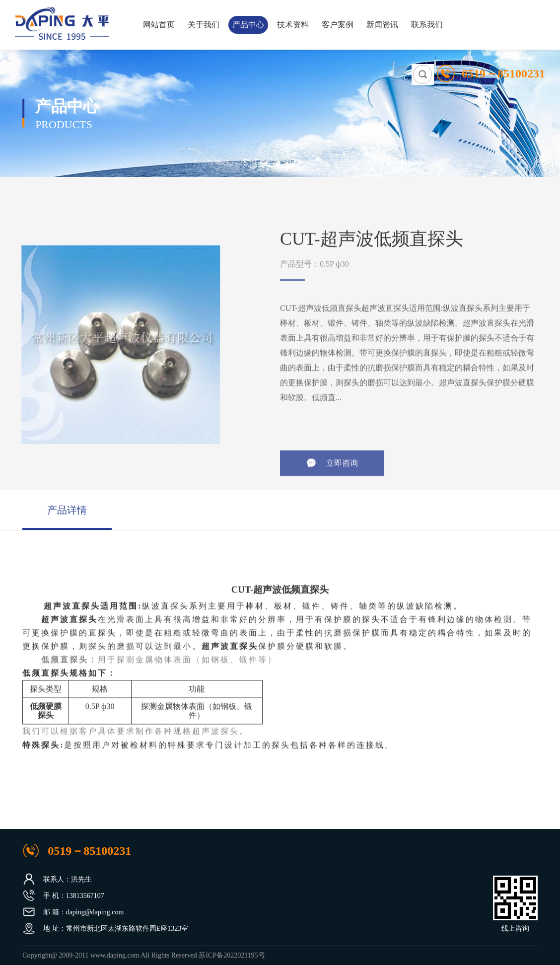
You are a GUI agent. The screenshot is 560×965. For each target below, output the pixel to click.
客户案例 (338, 25)
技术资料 (293, 25)
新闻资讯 (382, 25)
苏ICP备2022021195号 (232, 955)
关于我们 (204, 25)
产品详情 (67, 510)
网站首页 (159, 25)
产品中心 (248, 25)
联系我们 (427, 25)
